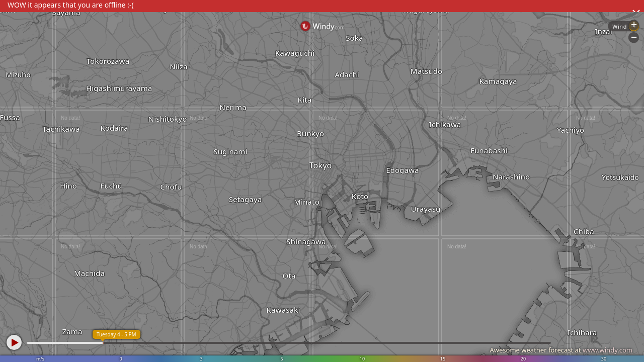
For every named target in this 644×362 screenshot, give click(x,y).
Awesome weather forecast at (561, 350)
